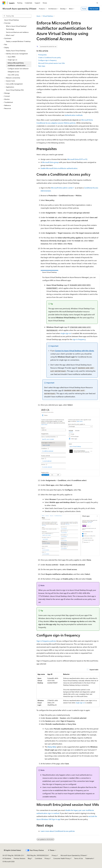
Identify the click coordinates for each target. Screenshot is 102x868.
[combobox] (17, 16)
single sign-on (66, 333)
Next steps (42, 66)
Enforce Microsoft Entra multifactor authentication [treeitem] (17, 64)
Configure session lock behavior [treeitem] (18, 69)
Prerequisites (42, 55)
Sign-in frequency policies (46, 641)
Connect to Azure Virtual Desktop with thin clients (74, 351)
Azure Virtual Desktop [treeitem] (12, 20)
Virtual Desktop (48, 16)
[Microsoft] (4, 3)
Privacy (54, 855)
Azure (38, 16)
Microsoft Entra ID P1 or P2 (77, 159)
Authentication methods (74, 115)
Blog (29, 858)
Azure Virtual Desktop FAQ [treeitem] (15, 90)
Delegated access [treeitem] (13, 72)
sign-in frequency (79, 339)
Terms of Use (79, 858)
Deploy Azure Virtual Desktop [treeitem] (16, 51)
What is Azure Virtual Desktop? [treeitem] (16, 26)
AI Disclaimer (7, 858)
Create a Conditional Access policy (50, 57)
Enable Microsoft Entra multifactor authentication (59, 168)
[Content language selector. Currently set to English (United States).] (12, 850)
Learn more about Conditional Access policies (58, 831)
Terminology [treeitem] (10, 29)
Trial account (94, 9)
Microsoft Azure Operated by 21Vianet (73, 855)
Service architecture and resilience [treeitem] (17, 32)
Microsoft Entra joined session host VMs (52, 63)
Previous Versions (20, 858)
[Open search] (97, 3)
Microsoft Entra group (50, 162)
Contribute (38, 858)
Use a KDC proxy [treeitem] (13, 75)
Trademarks (89, 858)
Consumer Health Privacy (62, 858)
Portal (84, 9)
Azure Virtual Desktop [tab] (49, 272)
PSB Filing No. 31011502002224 (37, 855)
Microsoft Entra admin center (62, 188)
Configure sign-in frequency (47, 60)
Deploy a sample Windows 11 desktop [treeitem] (18, 41)
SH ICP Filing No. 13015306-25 (13, 855)
